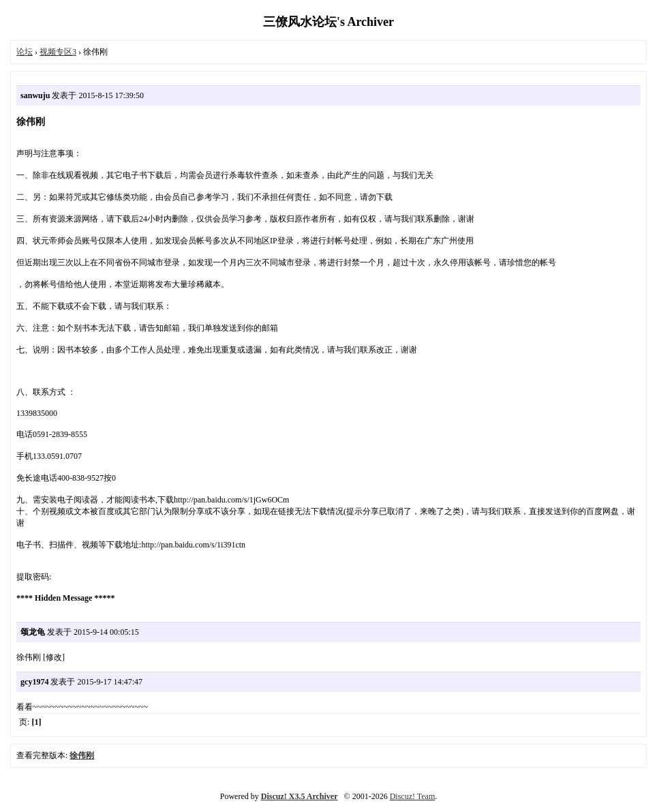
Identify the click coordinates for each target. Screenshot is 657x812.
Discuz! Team (413, 796)
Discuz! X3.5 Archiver (300, 796)
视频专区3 (58, 52)
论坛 (25, 52)
